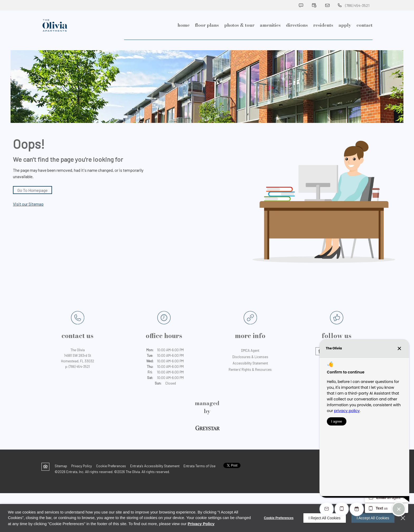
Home (184, 37)
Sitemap (61, 477)
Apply (345, 37)
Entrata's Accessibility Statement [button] (155, 477)
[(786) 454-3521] (353, 5)
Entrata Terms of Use (199, 477)
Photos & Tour (239, 37)
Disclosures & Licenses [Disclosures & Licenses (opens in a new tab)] (250, 368)
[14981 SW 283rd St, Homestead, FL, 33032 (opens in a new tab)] (77, 369)
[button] (301, 5)
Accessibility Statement (250, 374)
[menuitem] (184, 37)
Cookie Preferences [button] (111, 477)
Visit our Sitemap (28, 215)
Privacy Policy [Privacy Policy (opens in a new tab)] (82, 477)
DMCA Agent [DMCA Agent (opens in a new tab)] (250, 361)
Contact (364, 37)
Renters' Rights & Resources (250, 380)
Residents (323, 37)
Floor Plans (207, 37)
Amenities (270, 37)
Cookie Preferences (279, 518)
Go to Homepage (32, 201)
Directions (297, 37)
